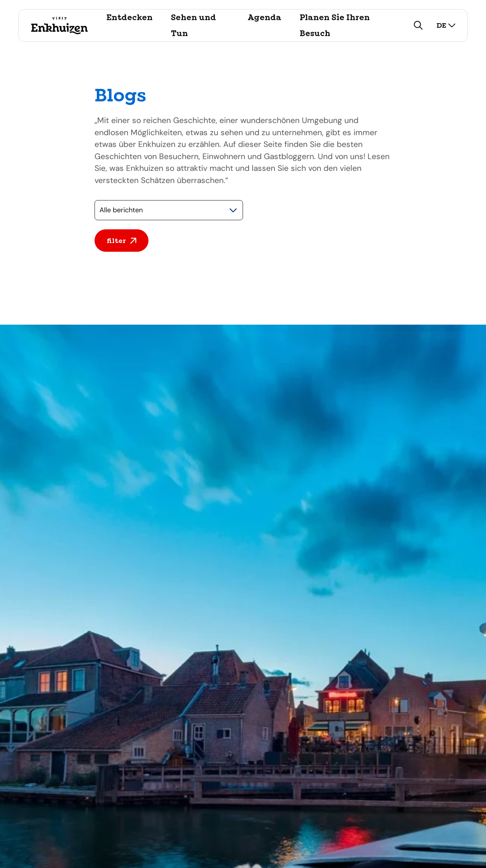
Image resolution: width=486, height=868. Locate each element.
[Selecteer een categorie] (169, 210)
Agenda (264, 17)
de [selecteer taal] (446, 25)
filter (121, 241)
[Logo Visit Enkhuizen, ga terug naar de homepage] (59, 25)
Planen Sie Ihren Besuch (335, 25)
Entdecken (129, 17)
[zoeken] (418, 25)
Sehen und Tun (193, 25)
